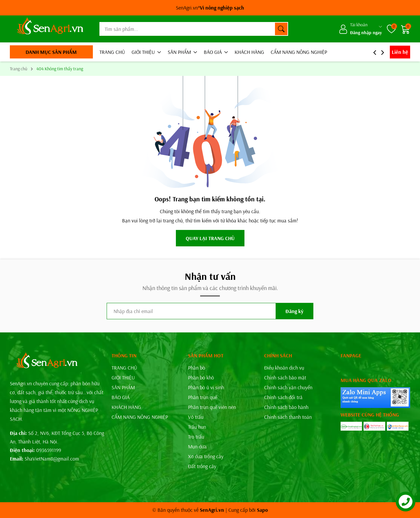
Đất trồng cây (202, 466)
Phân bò (197, 368)
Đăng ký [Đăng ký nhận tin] (294, 311)
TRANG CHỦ (112, 52)
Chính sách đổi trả (283, 397)
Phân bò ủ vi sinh (206, 387)
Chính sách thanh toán (288, 417)
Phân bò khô (201, 377)
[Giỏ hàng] (406, 29)
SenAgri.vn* (210, 8)
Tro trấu (196, 437)
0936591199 (49, 450)
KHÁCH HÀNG (249, 52)
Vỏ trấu (196, 417)
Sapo (262, 510)
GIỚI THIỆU (146, 52)
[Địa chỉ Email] (210, 311)
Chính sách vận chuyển (288, 387)
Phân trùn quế (203, 397)
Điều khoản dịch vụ (284, 368)
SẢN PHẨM (182, 52)
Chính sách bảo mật (285, 377)
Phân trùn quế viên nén (212, 407)
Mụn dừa (197, 446)
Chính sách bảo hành (286, 407)
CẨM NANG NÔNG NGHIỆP (299, 52)
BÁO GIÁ (216, 52)
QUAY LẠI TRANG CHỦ (210, 238)
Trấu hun (197, 427)
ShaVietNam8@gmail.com (52, 459)
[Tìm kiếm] (281, 29)
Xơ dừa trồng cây (206, 456)
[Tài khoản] (360, 29)
